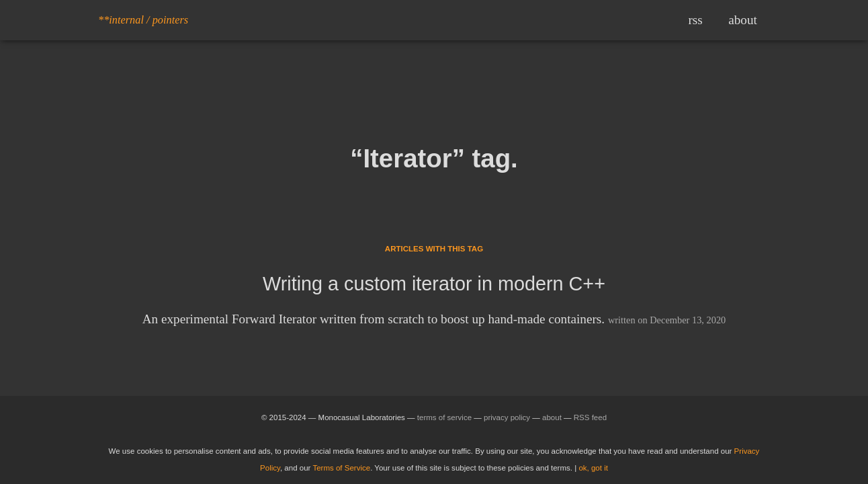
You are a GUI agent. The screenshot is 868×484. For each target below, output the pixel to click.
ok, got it (593, 468)
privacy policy (507, 417)
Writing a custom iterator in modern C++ (434, 284)
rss (695, 20)
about (743, 20)
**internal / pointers (143, 20)
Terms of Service (341, 468)
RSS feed (590, 417)
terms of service (444, 417)
